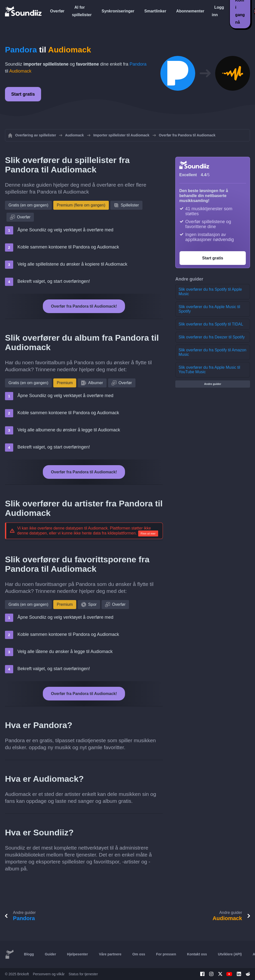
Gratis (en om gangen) (28, 205)
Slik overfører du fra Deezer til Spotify (212, 337)
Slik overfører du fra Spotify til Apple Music (210, 292)
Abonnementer (190, 11)
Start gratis (23, 94)
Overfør (57, 11)
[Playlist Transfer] (24, 11)
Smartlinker (155, 11)
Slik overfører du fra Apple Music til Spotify (209, 309)
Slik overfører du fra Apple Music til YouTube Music (209, 370)
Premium (65, 383)
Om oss (139, 954)
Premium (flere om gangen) (81, 205)
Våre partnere (110, 954)
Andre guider (213, 384)
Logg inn (218, 11)
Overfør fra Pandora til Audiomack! (84, 306)
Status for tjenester (83, 974)
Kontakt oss (197, 954)
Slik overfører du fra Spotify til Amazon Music (212, 352)
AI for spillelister (82, 11)
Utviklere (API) (230, 954)
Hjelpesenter (77, 954)
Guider (50, 954)
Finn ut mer (148, 533)
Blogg (29, 954)
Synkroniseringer (118, 11)
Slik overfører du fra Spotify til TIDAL (211, 324)
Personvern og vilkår (49, 974)
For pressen (166, 954)
